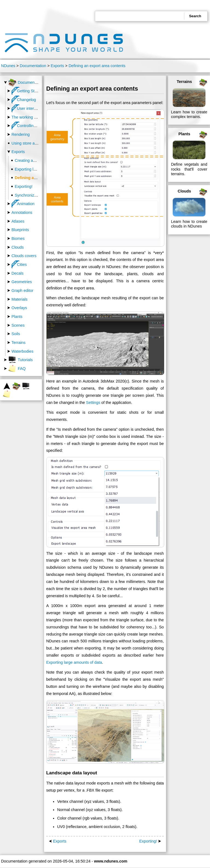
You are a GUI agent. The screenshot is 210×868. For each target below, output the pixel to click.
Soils (16, 334)
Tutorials (21, 360)
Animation (23, 204)
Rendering (21, 134)
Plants (17, 317)
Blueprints (20, 230)
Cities (19, 265)
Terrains (18, 343)
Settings (93, 403)
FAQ (17, 369)
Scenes (18, 325)
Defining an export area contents (97, 66)
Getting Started (27, 91)
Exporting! (24, 186)
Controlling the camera (34, 126)
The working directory (30, 117)
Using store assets (28, 143)
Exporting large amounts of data (74, 662)
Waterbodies (22, 351)
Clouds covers (24, 256)
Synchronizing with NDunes (39, 195)
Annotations (22, 212)
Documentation (33, 66)
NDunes (8, 66)
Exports (57, 66)
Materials (19, 299)
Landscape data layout (72, 773)
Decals (17, 273)
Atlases (18, 221)
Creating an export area (35, 160)
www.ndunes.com (111, 861)
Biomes (18, 238)
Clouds (18, 247)
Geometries (22, 282)
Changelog (24, 100)
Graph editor (22, 291)
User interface (27, 108)
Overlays (19, 308)
